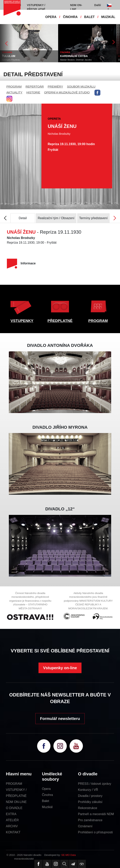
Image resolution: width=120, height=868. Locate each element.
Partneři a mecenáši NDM (96, 814)
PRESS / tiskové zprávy (95, 784)
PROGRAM (14, 86)
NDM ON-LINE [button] (76, 7)
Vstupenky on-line (60, 668)
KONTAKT (13, 832)
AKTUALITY (15, 92)
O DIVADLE (14, 808)
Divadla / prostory (90, 796)
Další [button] (98, 5)
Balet (45, 801)
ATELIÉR (12, 820)
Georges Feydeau (28, 60)
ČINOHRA (70, 17)
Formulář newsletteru (60, 719)
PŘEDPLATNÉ (60, 321)
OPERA (51, 17)
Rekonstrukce (88, 808)
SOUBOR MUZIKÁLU (81, 86)
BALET (89, 17)
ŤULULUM (25, 56)
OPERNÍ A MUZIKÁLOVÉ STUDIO (67, 92)
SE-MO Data (69, 855)
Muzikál (47, 807)
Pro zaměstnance (90, 820)
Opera (46, 789)
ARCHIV (12, 826)
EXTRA (11, 814)
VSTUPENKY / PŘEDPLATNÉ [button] (36, 7)
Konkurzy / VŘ (88, 790)
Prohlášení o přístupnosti (95, 832)
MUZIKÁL (108, 17)
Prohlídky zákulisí (90, 802)
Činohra (47, 795)
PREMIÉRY (55, 86)
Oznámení (85, 826)
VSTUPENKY (22, 321)
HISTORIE (33, 92)
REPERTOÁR (35, 86)
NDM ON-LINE (16, 802)
